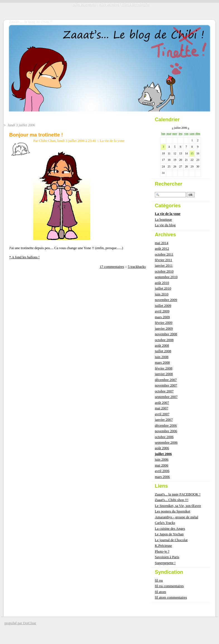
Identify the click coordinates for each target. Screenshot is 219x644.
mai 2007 (162, 408)
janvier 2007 (164, 420)
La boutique (163, 220)
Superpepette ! (165, 563)
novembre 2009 (166, 300)
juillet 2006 (163, 454)
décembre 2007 (166, 380)
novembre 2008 (166, 334)
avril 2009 (162, 311)
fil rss (159, 580)
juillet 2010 (163, 288)
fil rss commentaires (169, 586)
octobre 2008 (164, 340)
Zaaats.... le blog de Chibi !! (31, 22)
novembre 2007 (166, 385)
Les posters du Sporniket (173, 511)
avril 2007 (162, 414)
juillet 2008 (163, 351)
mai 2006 (162, 465)
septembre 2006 (166, 443)
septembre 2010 (166, 277)
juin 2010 (162, 294)
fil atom (160, 592)
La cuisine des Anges (170, 529)
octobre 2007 (164, 391)
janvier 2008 (164, 374)
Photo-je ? (162, 551)
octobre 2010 (164, 271)
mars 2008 (162, 363)
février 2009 (164, 323)
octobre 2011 (164, 254)
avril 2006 (162, 471)
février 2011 (164, 260)
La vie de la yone (112, 141)
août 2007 (162, 403)
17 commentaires (112, 267)
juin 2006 (162, 460)
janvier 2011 (164, 266)
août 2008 (162, 346)
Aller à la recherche (136, 5)
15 (192, 153)
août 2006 (162, 448)
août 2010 (162, 283)
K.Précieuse (163, 546)
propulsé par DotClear (20, 623)
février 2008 (164, 368)
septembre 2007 (166, 397)
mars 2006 (162, 477)
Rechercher (169, 184)
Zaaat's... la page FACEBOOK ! (178, 494)
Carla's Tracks (165, 523)
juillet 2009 (163, 306)
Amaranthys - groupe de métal (177, 517)
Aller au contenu (85, 5)
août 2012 (162, 249)
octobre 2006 (164, 437)
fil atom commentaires (171, 597)
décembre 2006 (166, 426)
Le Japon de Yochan (169, 534)
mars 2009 (162, 317)
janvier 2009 (164, 329)
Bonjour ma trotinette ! (36, 135)
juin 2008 (162, 357)
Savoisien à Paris (167, 557)
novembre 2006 (166, 431)
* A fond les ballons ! (24, 257)
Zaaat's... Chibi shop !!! (172, 500)
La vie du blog (165, 225)
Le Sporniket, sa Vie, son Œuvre (178, 506)
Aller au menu (109, 5)
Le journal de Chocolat (171, 540)
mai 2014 (162, 243)
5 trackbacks (137, 267)
